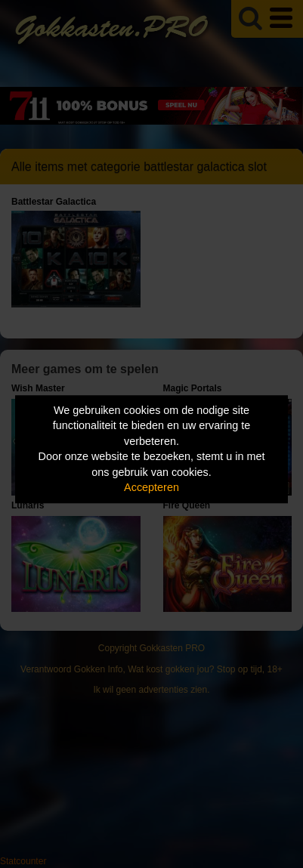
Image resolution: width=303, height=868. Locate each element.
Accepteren (151, 488)
